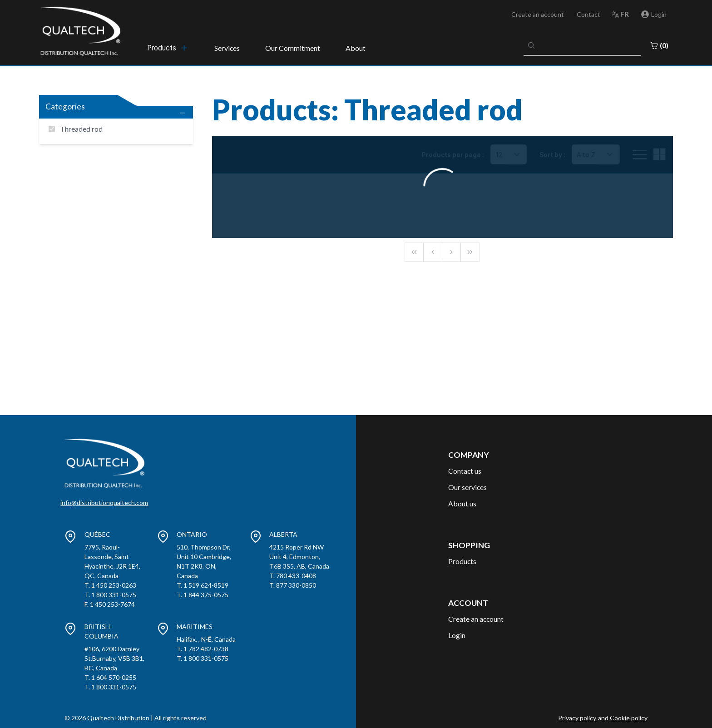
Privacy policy (577, 718)
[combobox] (583, 45)
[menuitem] (168, 48)
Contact (588, 14)
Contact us (465, 471)
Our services (467, 487)
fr (625, 14)
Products (462, 561)
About (356, 48)
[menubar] (168, 48)
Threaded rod (81, 129)
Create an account (538, 14)
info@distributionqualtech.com (104, 503)
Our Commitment (293, 48)
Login (457, 635)
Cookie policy (629, 718)
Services (227, 48)
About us (462, 503)
